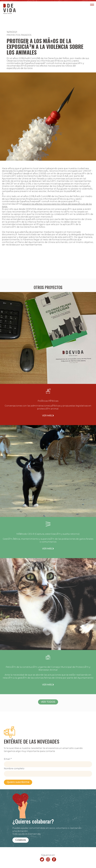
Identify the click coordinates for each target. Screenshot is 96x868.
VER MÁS (48, 416)
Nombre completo (14, 769)
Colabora (21, 840)
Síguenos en (48, 855)
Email (8, 759)
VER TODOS (48, 702)
